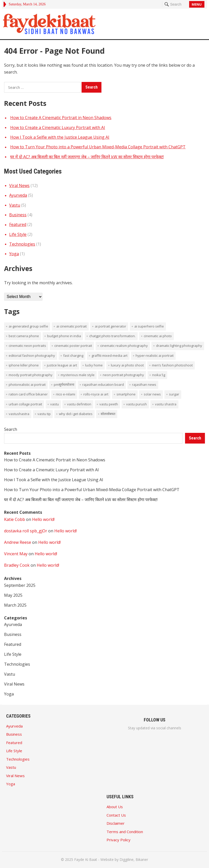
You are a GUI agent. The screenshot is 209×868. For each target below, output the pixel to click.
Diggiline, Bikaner (134, 859)
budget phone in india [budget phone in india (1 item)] (64, 336)
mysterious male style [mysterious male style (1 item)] (78, 375)
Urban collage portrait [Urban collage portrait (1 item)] (25, 404)
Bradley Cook (17, 565)
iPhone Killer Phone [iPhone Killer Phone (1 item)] (24, 365)
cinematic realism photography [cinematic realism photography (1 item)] (124, 346)
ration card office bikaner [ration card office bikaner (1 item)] (28, 394)
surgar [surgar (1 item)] (174, 394)
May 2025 (13, 595)
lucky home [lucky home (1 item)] (94, 365)
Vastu (15, 205)
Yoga (14, 254)
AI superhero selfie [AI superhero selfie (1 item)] (149, 326)
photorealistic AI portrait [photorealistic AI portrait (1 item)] (27, 385)
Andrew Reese (18, 542)
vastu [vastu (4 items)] (55, 404)
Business (18, 215)
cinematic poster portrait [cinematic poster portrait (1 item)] (73, 346)
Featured (18, 224)
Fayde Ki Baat (86, 859)
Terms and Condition (125, 832)
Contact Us (116, 815)
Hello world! (43, 519)
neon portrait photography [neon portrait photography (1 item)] (123, 375)
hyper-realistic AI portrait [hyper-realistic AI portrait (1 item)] (155, 355)
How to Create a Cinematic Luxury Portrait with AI (58, 127)
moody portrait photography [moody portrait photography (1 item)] (31, 375)
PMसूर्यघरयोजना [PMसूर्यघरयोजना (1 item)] (64, 385)
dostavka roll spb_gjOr (26, 531)
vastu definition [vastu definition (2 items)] (79, 404)
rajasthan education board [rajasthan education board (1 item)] (103, 385)
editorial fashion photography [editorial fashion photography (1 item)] (32, 355)
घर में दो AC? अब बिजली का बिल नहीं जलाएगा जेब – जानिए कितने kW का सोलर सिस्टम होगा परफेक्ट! (87, 157)
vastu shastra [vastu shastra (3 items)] (166, 404)
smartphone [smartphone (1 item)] (126, 394)
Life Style (18, 234)
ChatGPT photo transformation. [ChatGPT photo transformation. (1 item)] (112, 336)
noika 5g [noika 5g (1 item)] (159, 375)
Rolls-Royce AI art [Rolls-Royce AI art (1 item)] (96, 394)
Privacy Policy (119, 840)
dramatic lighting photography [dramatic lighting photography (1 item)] (179, 346)
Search (11, 429)
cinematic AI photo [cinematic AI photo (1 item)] (158, 336)
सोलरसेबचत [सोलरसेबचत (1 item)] (108, 414)
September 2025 (20, 585)
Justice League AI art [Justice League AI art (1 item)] (62, 365)
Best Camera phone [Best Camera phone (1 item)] (24, 336)
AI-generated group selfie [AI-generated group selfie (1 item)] (28, 326)
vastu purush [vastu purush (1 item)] (136, 404)
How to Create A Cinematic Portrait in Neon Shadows (61, 118)
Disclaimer (116, 823)
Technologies (22, 244)
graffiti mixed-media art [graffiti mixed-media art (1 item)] (109, 355)
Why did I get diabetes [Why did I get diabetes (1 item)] (76, 414)
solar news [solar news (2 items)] (152, 394)
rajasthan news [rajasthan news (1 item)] (144, 385)
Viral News (19, 186)
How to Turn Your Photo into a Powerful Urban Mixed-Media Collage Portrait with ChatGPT (98, 147)
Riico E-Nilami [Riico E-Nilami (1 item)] (66, 394)
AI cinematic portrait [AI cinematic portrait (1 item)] (71, 326)
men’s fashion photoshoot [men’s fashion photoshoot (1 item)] (172, 365)
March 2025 (15, 605)
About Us (115, 807)
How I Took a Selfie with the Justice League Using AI (60, 137)
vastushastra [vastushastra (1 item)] (19, 414)
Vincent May (16, 554)
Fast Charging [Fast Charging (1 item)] (73, 355)
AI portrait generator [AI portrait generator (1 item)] (110, 326)
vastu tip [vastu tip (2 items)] (44, 414)
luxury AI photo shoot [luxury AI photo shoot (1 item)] (127, 365)
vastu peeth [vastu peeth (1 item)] (109, 404)
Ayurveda (18, 195)
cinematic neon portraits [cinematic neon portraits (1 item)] (27, 346)
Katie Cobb (15, 519)
